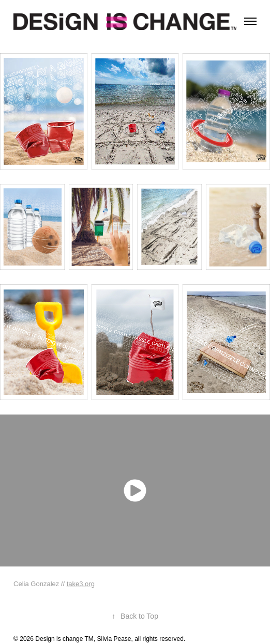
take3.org (81, 584)
